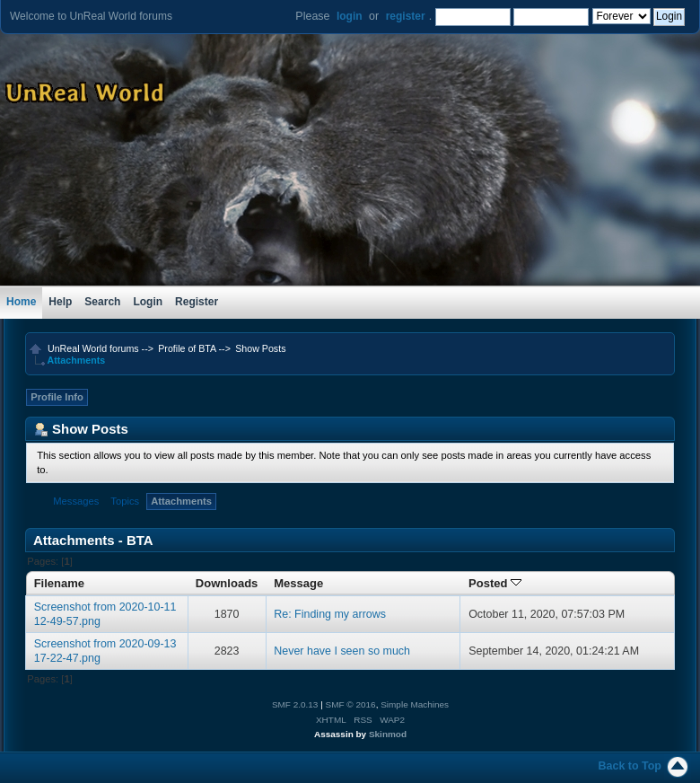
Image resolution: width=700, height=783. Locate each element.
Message (298, 583)
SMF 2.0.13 (295, 704)
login (350, 16)
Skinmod (388, 734)
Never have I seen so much (342, 651)
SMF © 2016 (351, 704)
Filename (60, 583)
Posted (495, 583)
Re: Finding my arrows (330, 614)
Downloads (227, 583)
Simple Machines (415, 704)
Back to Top (630, 766)
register (406, 16)
